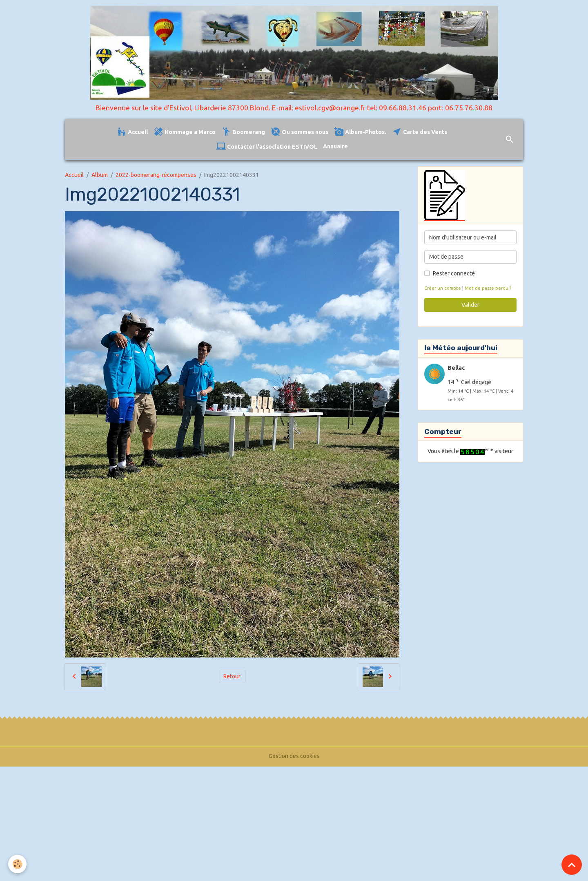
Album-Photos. (360, 132)
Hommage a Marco (185, 132)
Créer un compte (443, 288)
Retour (232, 676)
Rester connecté (454, 273)
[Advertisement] (245, 821)
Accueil (132, 132)
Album (100, 175)
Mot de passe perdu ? (488, 288)
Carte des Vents (420, 132)
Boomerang (243, 132)
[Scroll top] (572, 865)
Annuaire (335, 146)
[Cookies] (17, 864)
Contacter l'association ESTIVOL (267, 146)
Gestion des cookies (294, 756)
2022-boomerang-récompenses (156, 175)
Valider (470, 305)
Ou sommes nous (300, 132)
